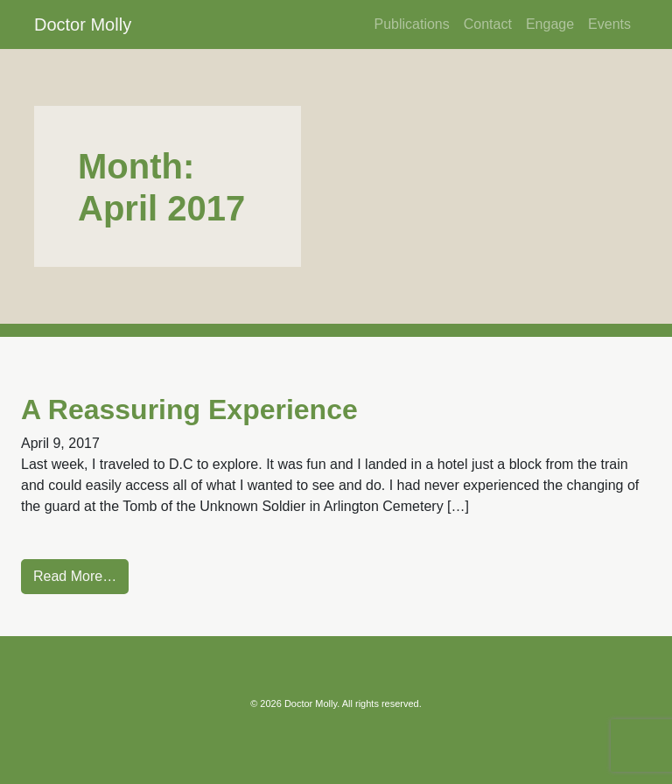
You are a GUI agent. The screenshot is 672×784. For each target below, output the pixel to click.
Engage (550, 24)
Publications (411, 24)
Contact (488, 24)
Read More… (75, 576)
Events (609, 24)
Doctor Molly (83, 24)
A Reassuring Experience (189, 409)
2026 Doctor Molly (298, 703)
